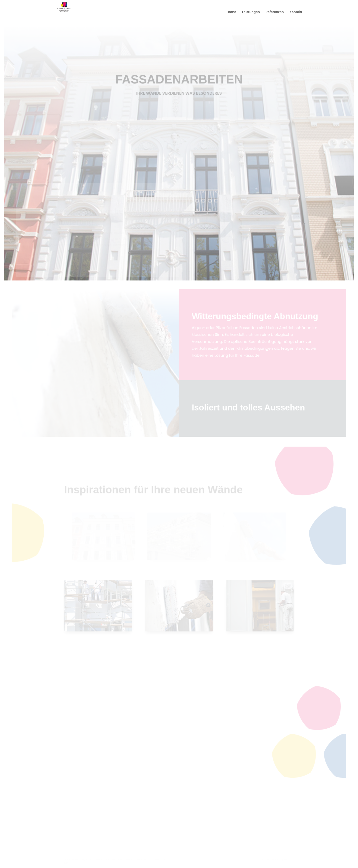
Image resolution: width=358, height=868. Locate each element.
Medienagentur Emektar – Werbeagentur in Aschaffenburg (127, 860)
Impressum (286, 860)
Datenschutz (269, 860)
